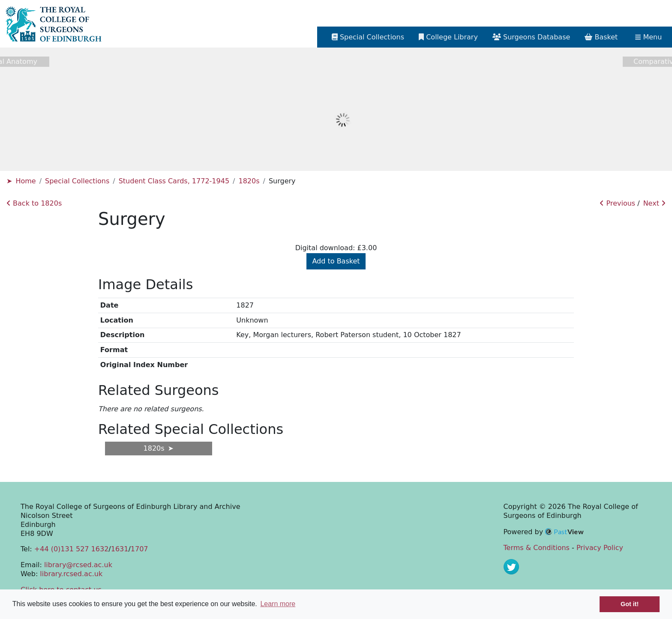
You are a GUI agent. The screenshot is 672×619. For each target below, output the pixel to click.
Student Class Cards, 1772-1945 (174, 181)
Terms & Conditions (537, 548)
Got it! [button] (630, 604)
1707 (139, 549)
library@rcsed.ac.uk (78, 565)
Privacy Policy (600, 548)
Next (654, 203)
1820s (249, 181)
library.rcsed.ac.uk (71, 574)
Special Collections (77, 181)
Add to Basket (336, 261)
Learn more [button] (278, 604)
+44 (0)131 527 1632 (71, 549)
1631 (120, 549)
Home (25, 181)
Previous (617, 203)
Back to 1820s (34, 203)
